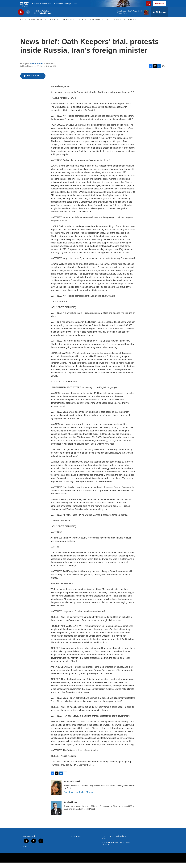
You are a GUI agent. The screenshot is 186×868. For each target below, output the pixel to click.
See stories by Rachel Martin (78, 797)
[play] (21, 18)
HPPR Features (36, 25)
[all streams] (160, 18)
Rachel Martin (36, 69)
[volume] (28, 18)
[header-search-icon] (150, 6)
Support (118, 25)
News (21, 25)
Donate (162, 6)
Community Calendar (100, 25)
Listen (80, 25)
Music (53, 25)
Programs (66, 25)
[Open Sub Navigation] (25, 25)
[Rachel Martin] (56, 793)
